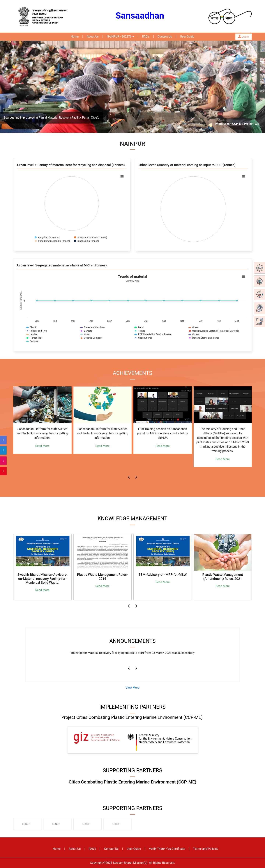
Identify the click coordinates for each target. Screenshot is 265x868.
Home (75, 37)
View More (132, 688)
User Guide (187, 37)
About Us (93, 37)
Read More (42, 446)
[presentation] (129, 475)
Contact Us (165, 37)
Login (244, 37)
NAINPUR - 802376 (120, 37)
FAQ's (146, 37)
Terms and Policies (206, 849)
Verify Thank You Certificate (167, 849)
